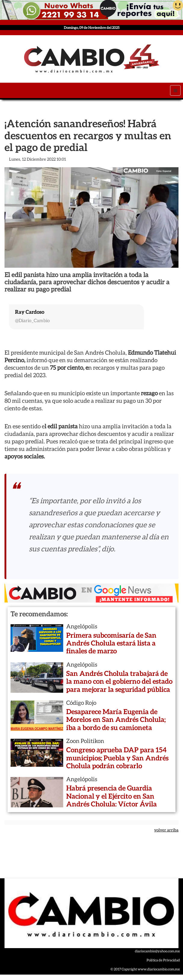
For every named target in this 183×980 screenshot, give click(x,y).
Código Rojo (81, 703)
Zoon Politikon (85, 741)
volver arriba (166, 830)
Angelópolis (82, 626)
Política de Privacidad (163, 960)
